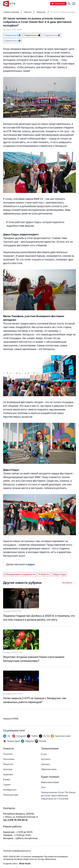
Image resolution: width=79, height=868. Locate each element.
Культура (8, 769)
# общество (44, 574)
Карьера (45, 764)
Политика (8, 754)
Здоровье (8, 774)
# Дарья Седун (59, 574)
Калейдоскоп (10, 790)
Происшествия (11, 795)
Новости (28, 12)
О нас (44, 754)
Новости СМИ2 (11, 719)
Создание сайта (10, 864)
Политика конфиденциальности (17, 851)
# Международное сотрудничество (20, 574)
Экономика (9, 759)
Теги (43, 787)
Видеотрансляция (50, 782)
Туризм (7, 785)
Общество (41, 12)
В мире (7, 780)
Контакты (46, 759)
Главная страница (11, 12)
